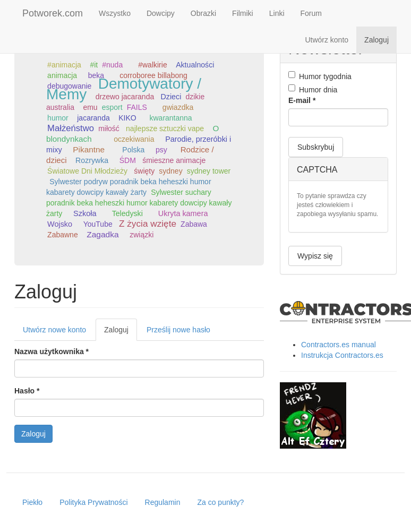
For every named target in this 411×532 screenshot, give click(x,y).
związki (142, 235)
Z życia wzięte (148, 224)
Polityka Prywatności (93, 502)
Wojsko (60, 224)
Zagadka (102, 234)
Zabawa (194, 224)
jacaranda (93, 118)
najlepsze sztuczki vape (165, 128)
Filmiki (243, 13)
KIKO (127, 118)
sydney (170, 171)
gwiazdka (178, 107)
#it (94, 65)
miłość (109, 128)
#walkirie (152, 65)
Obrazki (203, 13)
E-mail (302, 100)
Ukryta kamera (183, 213)
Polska (133, 150)
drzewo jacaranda (125, 97)
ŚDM (128, 160)
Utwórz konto (327, 40)
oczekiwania (134, 139)
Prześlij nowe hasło (178, 330)
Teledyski (127, 213)
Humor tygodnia (320, 76)
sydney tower (209, 171)
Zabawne (63, 235)
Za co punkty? (220, 502)
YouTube (98, 224)
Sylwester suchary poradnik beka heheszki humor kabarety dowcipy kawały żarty (139, 203)
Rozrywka (92, 160)
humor (58, 118)
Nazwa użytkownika (52, 351)
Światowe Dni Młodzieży (87, 171)
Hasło (27, 391)
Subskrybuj (316, 147)
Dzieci (171, 97)
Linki (277, 13)
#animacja (64, 65)
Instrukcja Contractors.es (342, 355)
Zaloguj (376, 40)
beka (96, 75)
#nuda (112, 65)
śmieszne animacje (174, 160)
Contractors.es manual (339, 345)
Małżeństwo (71, 128)
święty (144, 171)
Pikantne (89, 149)
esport (112, 107)
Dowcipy (161, 13)
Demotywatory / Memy (124, 89)
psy (161, 150)
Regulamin (163, 502)
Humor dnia (313, 89)
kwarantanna (170, 118)
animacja (62, 75)
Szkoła (85, 213)
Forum (311, 13)
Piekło (32, 502)
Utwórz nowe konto (54, 330)
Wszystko (115, 13)
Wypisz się (315, 256)
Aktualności (195, 65)
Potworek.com (53, 13)
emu (90, 107)
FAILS (137, 107)
